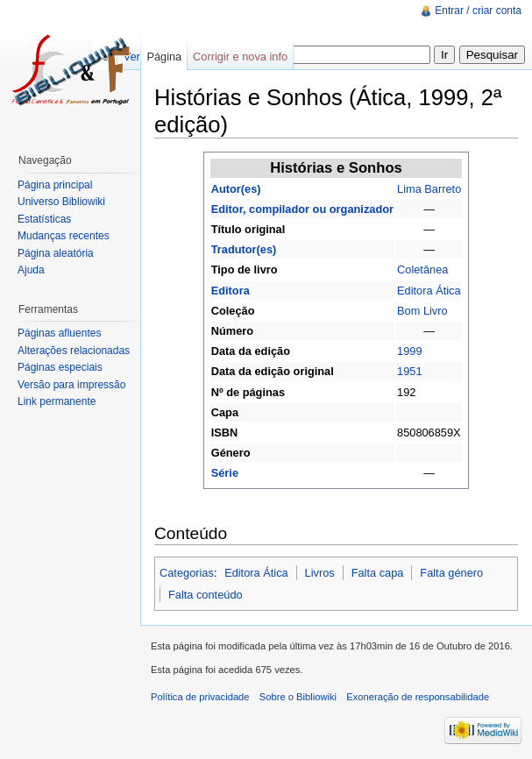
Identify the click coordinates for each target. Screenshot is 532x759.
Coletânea (422, 270)
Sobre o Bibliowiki (298, 697)
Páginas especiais (60, 367)
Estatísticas (44, 219)
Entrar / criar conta (478, 11)
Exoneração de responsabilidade (418, 697)
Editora (231, 291)
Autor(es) (236, 189)
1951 (409, 371)
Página (164, 57)
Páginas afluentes (59, 333)
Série (225, 473)
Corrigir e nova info (240, 57)
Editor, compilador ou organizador (302, 209)
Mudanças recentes (64, 236)
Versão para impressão (71, 385)
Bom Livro (422, 311)
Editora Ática (429, 291)
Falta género (451, 573)
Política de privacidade (200, 697)
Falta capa (378, 573)
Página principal (55, 185)
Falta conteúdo (206, 595)
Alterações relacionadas (74, 351)
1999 (409, 351)
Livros (320, 573)
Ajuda (31, 270)
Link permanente (57, 401)
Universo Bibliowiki (61, 202)
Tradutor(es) (244, 249)
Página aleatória (56, 253)
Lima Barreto (429, 189)
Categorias (187, 573)
